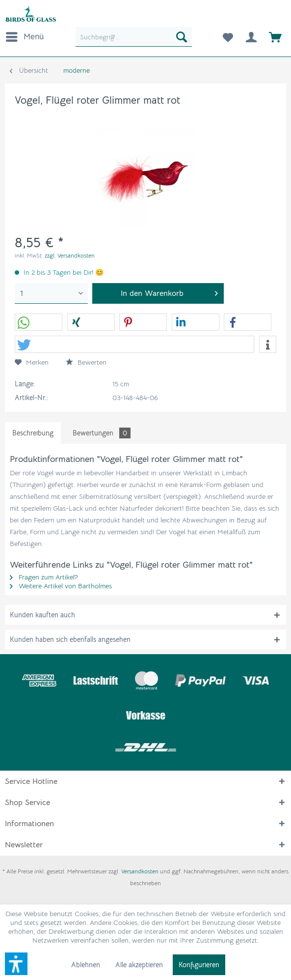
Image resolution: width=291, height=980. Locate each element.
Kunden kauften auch (42, 615)
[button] (39, 323)
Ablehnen (86, 965)
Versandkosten (140, 871)
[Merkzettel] (227, 37)
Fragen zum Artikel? (44, 577)
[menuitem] (24, 37)
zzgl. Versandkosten (70, 255)
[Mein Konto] (251, 37)
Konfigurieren (199, 965)
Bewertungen (102, 433)
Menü (25, 35)
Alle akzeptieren (139, 965)
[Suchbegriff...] (134, 37)
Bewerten (86, 362)
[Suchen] (182, 37)
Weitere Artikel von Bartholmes (61, 586)
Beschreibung (33, 433)
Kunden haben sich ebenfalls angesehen (70, 639)
